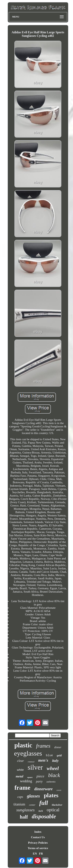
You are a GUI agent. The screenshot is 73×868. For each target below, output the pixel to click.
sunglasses (26, 810)
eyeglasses (28, 753)
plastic (23, 745)
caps (20, 797)
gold (59, 756)
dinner (58, 747)
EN (35, 854)
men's (43, 760)
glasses (33, 796)
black (54, 775)
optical (53, 810)
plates (51, 795)
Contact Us (38, 837)
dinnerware (43, 789)
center (32, 805)
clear (21, 761)
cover (59, 790)
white (20, 770)
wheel (53, 768)
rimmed (31, 762)
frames (43, 746)
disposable (44, 816)
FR (41, 854)
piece (40, 776)
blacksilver (57, 805)
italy (55, 761)
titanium (19, 804)
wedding (26, 781)
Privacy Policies (38, 843)
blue (49, 756)
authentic (51, 782)
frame (22, 788)
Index (38, 832)
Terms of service (38, 848)
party (39, 781)
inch (41, 811)
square (30, 777)
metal (20, 776)
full (44, 803)
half (24, 817)
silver (35, 767)
